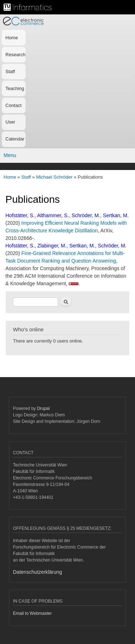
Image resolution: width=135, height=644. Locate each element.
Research (15, 55)
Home (12, 38)
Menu (10, 155)
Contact (13, 105)
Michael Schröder (54, 177)
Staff (10, 71)
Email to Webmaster (32, 613)
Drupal (43, 408)
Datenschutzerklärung (37, 572)
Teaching (15, 88)
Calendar (15, 139)
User (10, 122)
